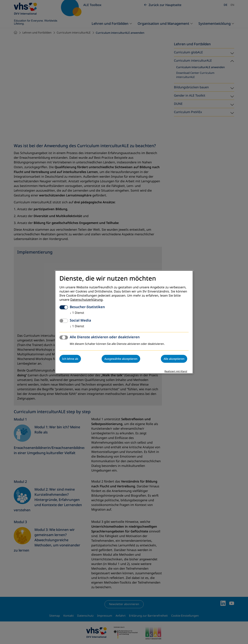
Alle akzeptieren (174, 359)
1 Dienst (77, 313)
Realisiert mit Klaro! (176, 371)
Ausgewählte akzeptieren (121, 359)
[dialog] (124, 322)
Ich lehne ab (70, 359)
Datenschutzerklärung (86, 300)
